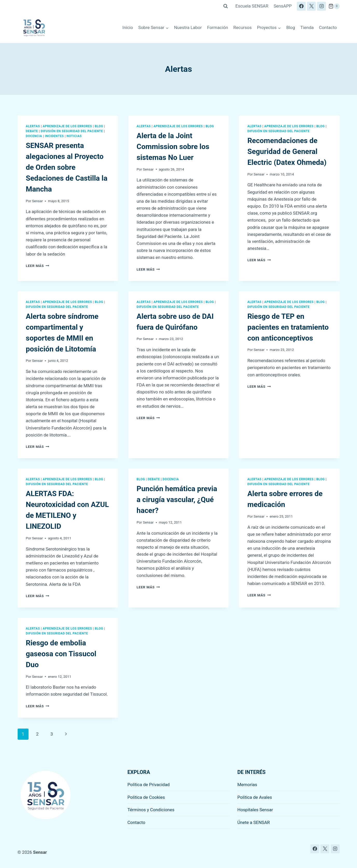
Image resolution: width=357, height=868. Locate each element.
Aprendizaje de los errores (67, 126)
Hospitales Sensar (255, 810)
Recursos (243, 27)
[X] (311, 6)
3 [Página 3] (52, 734)
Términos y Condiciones (151, 810)
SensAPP (283, 6)
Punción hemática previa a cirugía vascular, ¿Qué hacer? (177, 500)
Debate (32, 131)
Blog (291, 27)
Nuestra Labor (188, 27)
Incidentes (54, 136)
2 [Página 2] (37, 734)
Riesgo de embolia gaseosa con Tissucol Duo (61, 654)
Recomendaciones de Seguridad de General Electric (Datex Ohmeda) (287, 151)
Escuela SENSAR (252, 6)
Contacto (328, 27)
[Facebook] (301, 6)
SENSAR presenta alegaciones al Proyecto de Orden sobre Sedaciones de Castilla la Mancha (67, 167)
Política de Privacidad (149, 785)
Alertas (33, 126)
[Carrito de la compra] (334, 6)
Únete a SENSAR (254, 822)
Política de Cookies (146, 797)
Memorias (247, 785)
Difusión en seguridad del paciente (72, 131)
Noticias (74, 136)
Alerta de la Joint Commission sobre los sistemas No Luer (173, 147)
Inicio (128, 27)
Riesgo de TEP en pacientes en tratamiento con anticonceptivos (288, 327)
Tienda (307, 27)
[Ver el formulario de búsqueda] (226, 6)
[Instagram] (321, 6)
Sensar (38, 201)
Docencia (34, 136)
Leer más (38, 266)
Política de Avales (255, 797)
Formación (218, 27)
